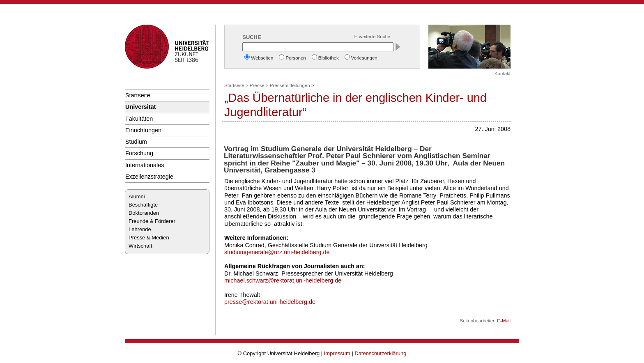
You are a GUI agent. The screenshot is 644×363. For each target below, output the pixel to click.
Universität (140, 107)
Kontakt (503, 74)
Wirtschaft (140, 246)
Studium (136, 142)
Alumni (137, 196)
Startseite (138, 95)
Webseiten (262, 58)
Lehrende (140, 229)
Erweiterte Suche (373, 37)
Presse (257, 85)
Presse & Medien (149, 238)
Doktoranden (144, 213)
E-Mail (504, 321)
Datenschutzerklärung (380, 353)
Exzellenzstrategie (149, 177)
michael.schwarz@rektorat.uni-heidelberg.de (283, 280)
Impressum (337, 353)
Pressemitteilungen (290, 85)
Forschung (139, 153)
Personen (296, 58)
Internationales (145, 165)
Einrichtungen (143, 130)
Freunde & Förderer (152, 221)
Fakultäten (139, 119)
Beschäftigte (143, 205)
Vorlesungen (364, 58)
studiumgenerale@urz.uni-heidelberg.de (277, 252)
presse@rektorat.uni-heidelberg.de (270, 302)
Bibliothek (329, 58)
